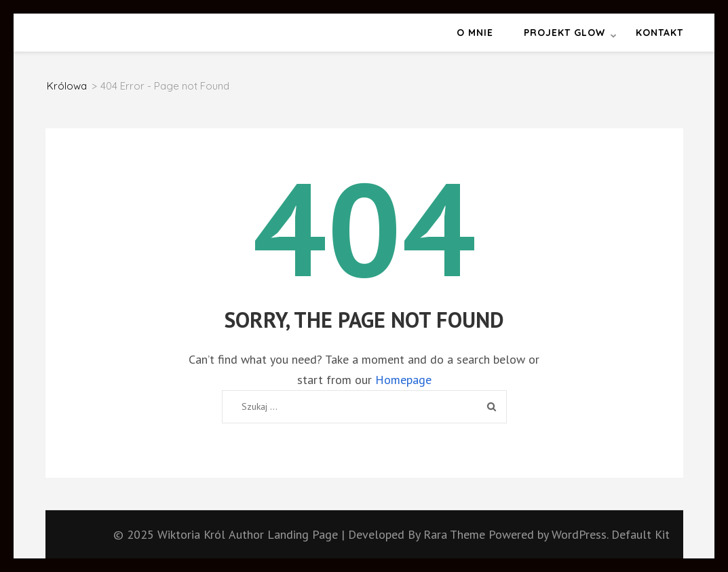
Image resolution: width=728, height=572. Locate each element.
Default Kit (640, 534)
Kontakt (659, 33)
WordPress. (580, 534)
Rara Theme (456, 534)
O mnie (475, 33)
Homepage (403, 380)
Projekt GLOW (564, 33)
